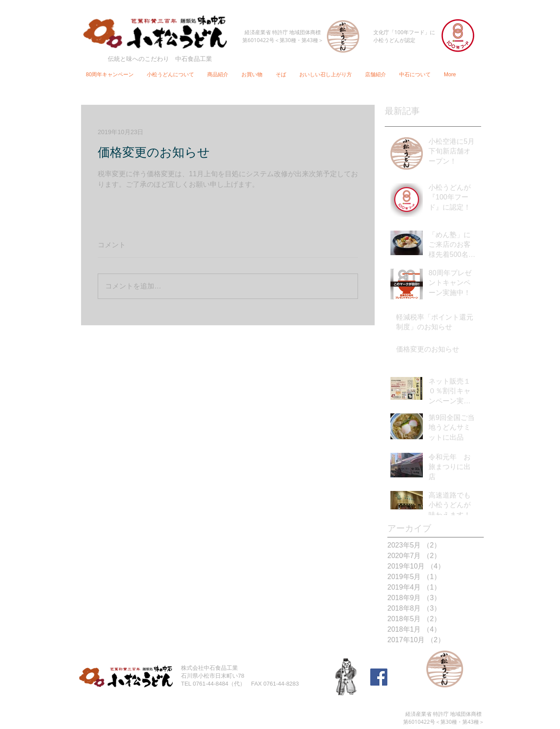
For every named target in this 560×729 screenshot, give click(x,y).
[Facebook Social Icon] (379, 677)
